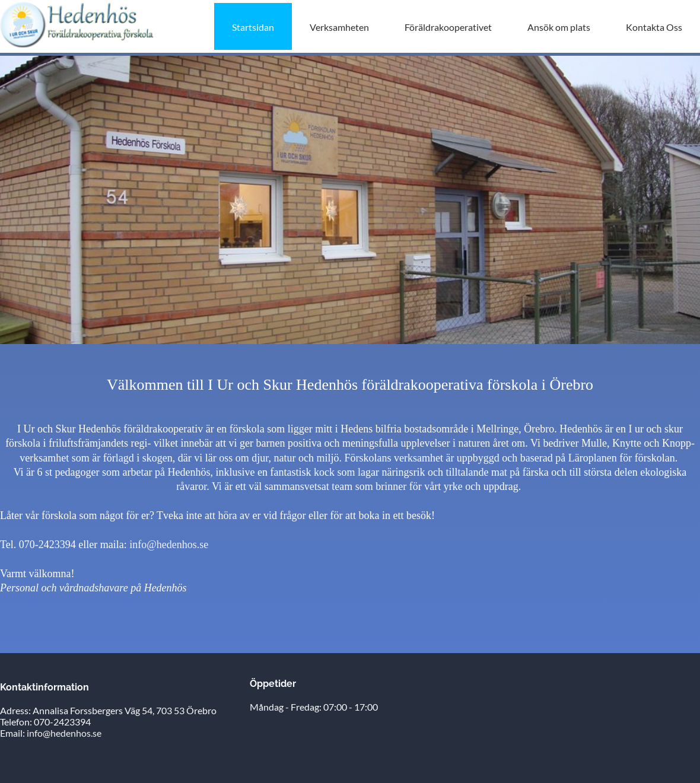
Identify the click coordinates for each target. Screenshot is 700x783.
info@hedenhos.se (169, 545)
